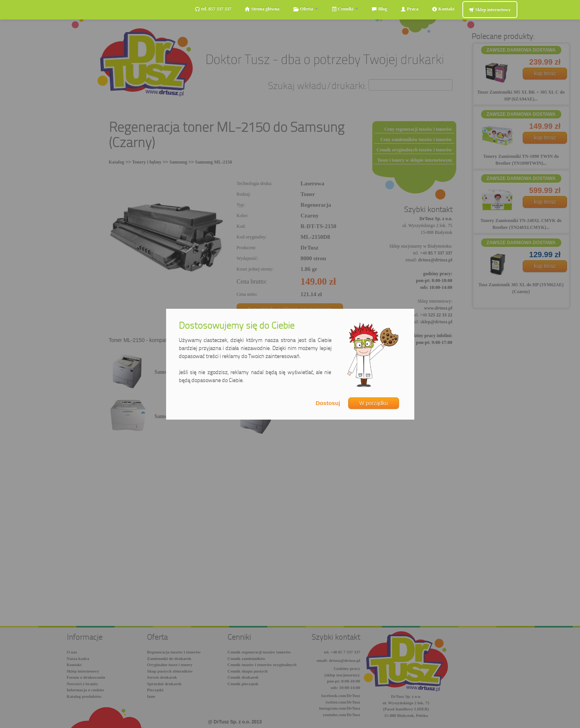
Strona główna (262, 9)
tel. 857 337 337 (213, 9)
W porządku (374, 403)
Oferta (305, 9)
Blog (379, 9)
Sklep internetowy (490, 10)
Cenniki (345, 9)
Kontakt (443, 9)
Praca (410, 9)
